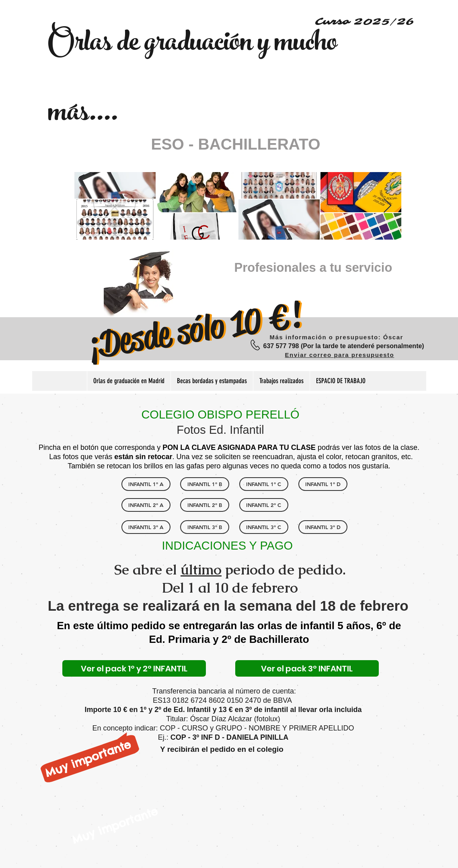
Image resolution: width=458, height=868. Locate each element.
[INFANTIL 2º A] (146, 505)
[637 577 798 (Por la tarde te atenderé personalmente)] (344, 346)
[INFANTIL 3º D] (323, 527)
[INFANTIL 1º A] (146, 484)
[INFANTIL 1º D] (323, 484)
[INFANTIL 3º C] (264, 527)
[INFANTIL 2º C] (264, 505)
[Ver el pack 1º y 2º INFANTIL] (134, 668)
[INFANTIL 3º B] (205, 527)
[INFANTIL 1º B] (205, 484)
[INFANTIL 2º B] (205, 505)
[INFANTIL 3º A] (146, 527)
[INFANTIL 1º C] (264, 484)
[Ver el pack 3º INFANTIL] (307, 668)
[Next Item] (387, 206)
